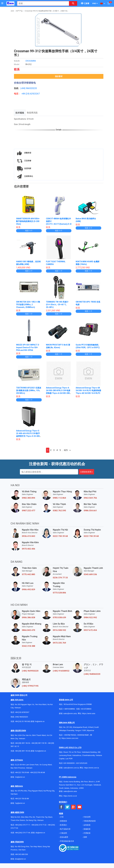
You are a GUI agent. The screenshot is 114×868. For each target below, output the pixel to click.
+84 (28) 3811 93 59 (39, 743)
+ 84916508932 (69, 709)
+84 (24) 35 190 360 (22, 721)
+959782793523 (70, 735)
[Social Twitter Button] (67, 807)
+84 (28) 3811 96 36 (22, 743)
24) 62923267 (33, 94)
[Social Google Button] (73, 807)
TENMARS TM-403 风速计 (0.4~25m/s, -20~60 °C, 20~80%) (57, 305)
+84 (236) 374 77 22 (39, 825)
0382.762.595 (59, 511)
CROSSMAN (31, 61)
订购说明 (63, 833)
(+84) (23, 88)
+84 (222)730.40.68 (37, 772)
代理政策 (87, 833)
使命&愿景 (64, 837)
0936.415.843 (28, 536)
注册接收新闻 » (86, 472)
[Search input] (42, 3)
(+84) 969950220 (30, 671)
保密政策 (63, 821)
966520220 (31, 88)
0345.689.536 (90, 574)
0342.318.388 (28, 646)
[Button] (2, 3)
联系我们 (63, 825)
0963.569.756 (90, 498)
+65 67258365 (86, 709)
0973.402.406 (28, 549)
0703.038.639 (59, 617)
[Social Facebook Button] (61, 807)
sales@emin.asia (70, 713)
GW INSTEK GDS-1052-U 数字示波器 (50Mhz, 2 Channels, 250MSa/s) (28, 305)
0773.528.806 (59, 593)
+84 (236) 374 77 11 (22, 825)
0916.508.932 (59, 630)
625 (66, 450)
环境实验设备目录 (67, 841)
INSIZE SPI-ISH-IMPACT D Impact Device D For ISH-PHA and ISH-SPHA (28, 347)
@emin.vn (21, 803)
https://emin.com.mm (70, 738)
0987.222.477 (28, 511)
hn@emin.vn (40, 721)
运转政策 (87, 825)
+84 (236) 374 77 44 (22, 833)
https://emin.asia (89, 713)
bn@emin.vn (20, 777)
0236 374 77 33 (60, 578)
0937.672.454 (90, 630)
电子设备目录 (65, 829)
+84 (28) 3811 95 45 (22, 751)
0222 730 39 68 (60, 536)
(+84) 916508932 (61, 671)
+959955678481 (83, 735)
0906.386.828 (28, 617)
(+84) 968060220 (92, 674)
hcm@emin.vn (41, 751)
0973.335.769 (59, 643)
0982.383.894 (28, 498)
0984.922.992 (90, 617)
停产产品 (19, 11)
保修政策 (87, 829)
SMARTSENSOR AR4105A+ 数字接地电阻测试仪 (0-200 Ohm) (28, 221)
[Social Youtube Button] (80, 807)
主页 (12, 11)
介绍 (62, 817)
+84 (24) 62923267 (22, 712)
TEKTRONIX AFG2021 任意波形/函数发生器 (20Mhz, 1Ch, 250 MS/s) (29, 390)
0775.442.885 (28, 574)
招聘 (85, 837)
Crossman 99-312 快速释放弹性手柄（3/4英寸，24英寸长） (47, 11)
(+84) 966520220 (21, 717)
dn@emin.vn (40, 833)
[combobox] (42, 3)
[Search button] (73, 3)
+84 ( (24, 94)
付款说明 (87, 817)
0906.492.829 (28, 589)
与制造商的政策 (89, 821)
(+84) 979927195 (30, 686)
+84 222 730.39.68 (22, 772)
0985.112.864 (59, 498)
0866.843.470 (28, 630)
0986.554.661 (90, 511)
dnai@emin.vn (20, 859)
